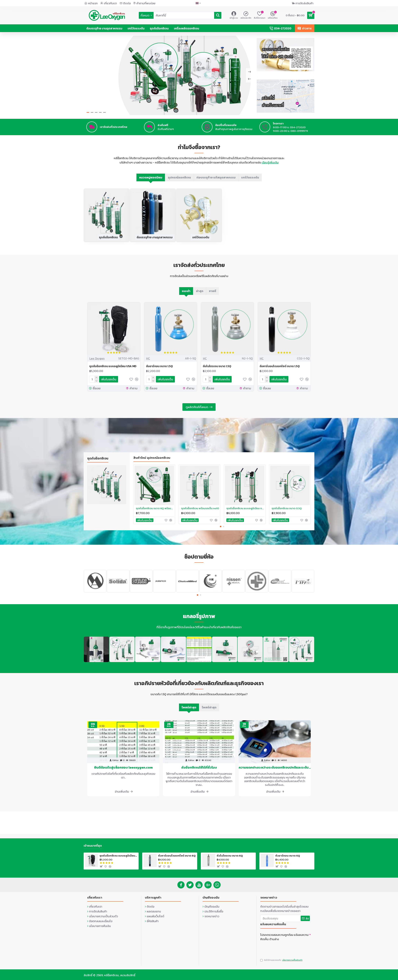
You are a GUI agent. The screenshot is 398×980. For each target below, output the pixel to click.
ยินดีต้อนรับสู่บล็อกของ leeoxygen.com (123, 771)
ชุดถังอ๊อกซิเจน (108, 241)
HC (148, 362)
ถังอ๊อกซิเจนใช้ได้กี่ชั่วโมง (199, 771)
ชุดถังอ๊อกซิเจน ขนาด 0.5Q (287, 512)
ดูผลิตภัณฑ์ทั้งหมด (197, 410)
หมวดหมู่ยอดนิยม (151, 181)
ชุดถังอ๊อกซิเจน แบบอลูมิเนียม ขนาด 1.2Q (245, 512)
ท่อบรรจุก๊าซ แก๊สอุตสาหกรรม (216, 181)
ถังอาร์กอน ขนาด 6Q (288, 855)
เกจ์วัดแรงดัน (250, 181)
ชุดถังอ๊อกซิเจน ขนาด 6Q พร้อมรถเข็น (155, 512)
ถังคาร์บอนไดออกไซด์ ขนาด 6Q (177, 855)
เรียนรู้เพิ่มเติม (270, 166)
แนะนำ (186, 295)
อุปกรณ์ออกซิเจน (179, 181)
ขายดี (213, 295)
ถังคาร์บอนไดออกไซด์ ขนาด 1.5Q (280, 370)
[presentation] (286, 948)
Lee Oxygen (97, 362)
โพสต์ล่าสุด (189, 711)
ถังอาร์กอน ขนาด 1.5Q (159, 370)
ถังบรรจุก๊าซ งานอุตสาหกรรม (155, 241)
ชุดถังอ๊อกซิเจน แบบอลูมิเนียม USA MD (113, 370)
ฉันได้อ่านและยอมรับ (282, 960)
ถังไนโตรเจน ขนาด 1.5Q (217, 370)
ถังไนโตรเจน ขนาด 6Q (230, 855)
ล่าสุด (200, 295)
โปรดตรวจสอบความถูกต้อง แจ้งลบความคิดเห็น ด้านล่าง (284, 936)
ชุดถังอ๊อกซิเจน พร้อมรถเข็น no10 (200, 512)
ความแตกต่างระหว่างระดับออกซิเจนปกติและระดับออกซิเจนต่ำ (275, 771)
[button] (221, 530)
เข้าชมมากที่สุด (93, 845)
